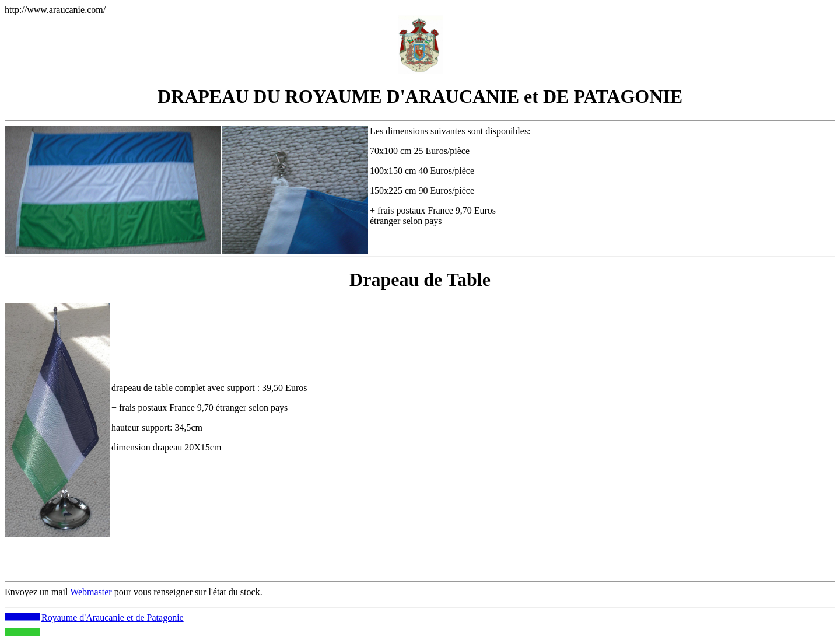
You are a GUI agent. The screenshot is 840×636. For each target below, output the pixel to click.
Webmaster (91, 592)
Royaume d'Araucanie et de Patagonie (113, 618)
